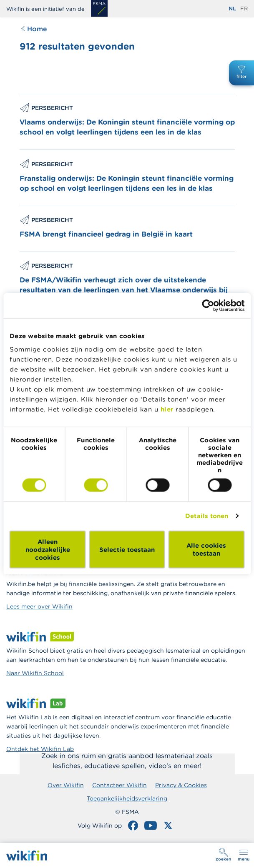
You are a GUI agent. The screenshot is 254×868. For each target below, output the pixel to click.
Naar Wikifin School (35, 673)
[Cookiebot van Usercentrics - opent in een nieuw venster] (208, 306)
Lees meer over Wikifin (39, 606)
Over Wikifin (66, 785)
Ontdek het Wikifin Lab (40, 749)
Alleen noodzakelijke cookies (48, 549)
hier (167, 409)
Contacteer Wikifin (119, 785)
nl (232, 9)
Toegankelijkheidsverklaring (127, 798)
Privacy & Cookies (181, 785)
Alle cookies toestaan (206, 549)
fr (244, 9)
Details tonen (207, 516)
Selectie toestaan (127, 549)
